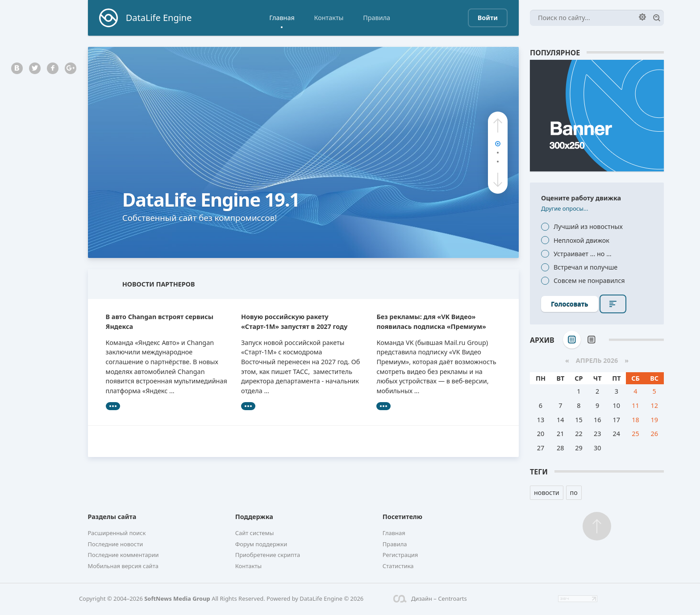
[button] (498, 125)
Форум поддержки (261, 544)
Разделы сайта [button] (112, 517)
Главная (282, 18)
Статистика (398, 566)
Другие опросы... (565, 208)
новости (547, 492)
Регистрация (400, 555)
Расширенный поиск (117, 533)
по (574, 492)
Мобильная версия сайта (123, 566)
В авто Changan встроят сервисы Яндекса (160, 322)
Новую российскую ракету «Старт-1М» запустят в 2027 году (294, 322)
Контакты (329, 18)
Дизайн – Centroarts (430, 598)
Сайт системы (255, 533)
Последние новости (116, 544)
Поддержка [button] (254, 517)
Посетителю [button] (402, 517)
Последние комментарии (123, 555)
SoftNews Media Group (177, 598)
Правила (377, 18)
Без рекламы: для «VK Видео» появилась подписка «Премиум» (431, 322)
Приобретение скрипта (268, 555)
